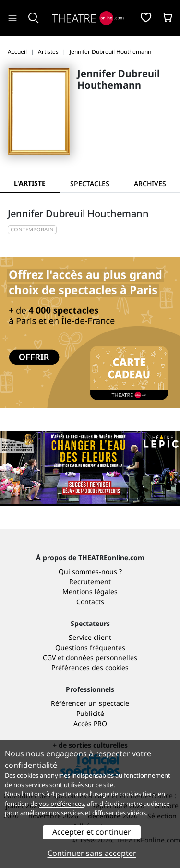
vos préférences (61, 804)
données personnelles (102, 657)
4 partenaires (70, 794)
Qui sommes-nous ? (90, 571)
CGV (49, 657)
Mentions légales (90, 592)
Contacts (90, 602)
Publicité (90, 713)
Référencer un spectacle (90, 703)
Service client (90, 637)
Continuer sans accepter (92, 853)
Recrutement (90, 581)
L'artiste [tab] (30, 183)
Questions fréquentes (90, 647)
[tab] (90, 184)
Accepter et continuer (92, 832)
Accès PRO (90, 723)
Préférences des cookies (90, 668)
